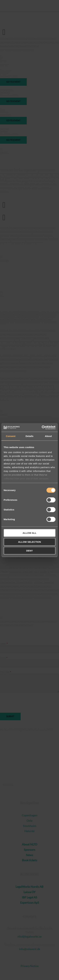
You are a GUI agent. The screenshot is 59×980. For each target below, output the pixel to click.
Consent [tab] (11, 436)
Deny (30, 551)
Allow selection (29, 542)
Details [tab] (30, 436)
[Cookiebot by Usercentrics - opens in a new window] (42, 427)
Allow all (30, 533)
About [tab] (48, 436)
